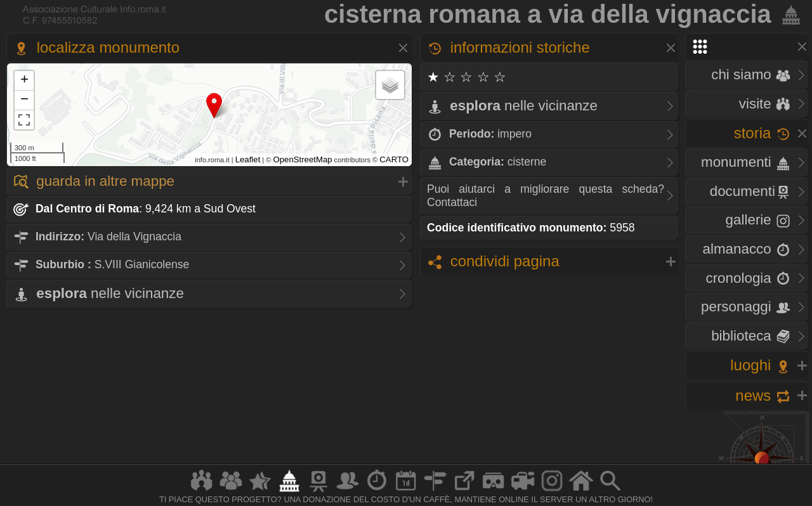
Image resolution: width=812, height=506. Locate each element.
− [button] (24, 100)
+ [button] (24, 81)
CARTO (394, 159)
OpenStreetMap (302, 159)
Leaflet (248, 159)
